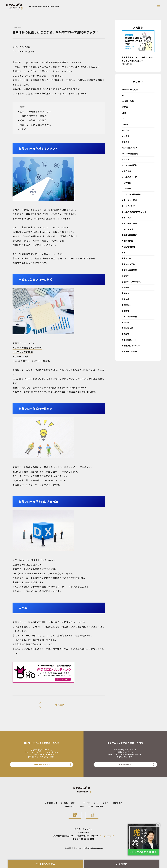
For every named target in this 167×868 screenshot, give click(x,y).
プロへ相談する (45, 864)
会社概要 (100, 806)
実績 (73, 803)
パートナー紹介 (84, 803)
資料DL (75, 815)
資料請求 (122, 864)
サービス (64, 803)
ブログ (90, 806)
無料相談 (93, 815)
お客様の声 (118, 803)
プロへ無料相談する (52, 765)
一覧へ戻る (59, 705)
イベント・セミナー (102, 803)
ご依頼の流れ (69, 806)
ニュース (81, 806)
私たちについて (51, 803)
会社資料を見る (137, 765)
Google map (105, 836)
